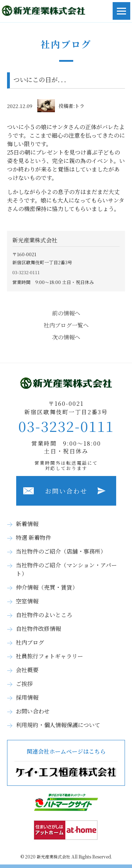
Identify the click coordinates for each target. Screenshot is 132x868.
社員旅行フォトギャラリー (49, 656)
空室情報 (27, 601)
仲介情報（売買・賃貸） (47, 587)
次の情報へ (66, 337)
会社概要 (27, 670)
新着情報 (27, 524)
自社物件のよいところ (44, 615)
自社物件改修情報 (38, 629)
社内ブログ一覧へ (66, 325)
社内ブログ (30, 642)
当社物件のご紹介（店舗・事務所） (61, 551)
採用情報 (27, 697)
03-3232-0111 (26, 272)
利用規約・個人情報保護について (58, 725)
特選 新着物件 (33, 538)
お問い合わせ (66, 491)
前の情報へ (66, 313)
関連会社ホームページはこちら (66, 763)
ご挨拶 (24, 684)
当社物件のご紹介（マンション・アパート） (66, 569)
